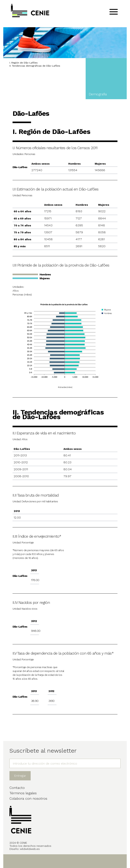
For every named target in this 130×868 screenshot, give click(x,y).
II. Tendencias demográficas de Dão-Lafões (35, 66)
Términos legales (23, 793)
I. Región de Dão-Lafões (24, 63)
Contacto (17, 788)
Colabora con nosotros (28, 798)
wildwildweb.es (30, 849)
